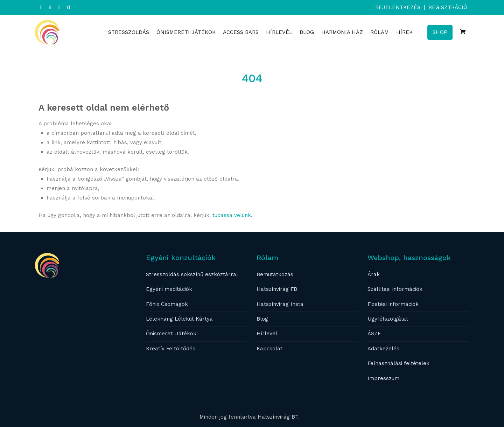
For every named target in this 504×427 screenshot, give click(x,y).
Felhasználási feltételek (398, 363)
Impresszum (383, 378)
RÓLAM (380, 32)
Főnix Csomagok (167, 304)
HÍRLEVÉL (279, 32)
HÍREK (404, 32)
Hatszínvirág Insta (280, 304)
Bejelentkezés (398, 7)
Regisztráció (448, 7)
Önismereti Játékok (171, 334)
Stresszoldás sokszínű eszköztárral (192, 274)
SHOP (440, 32)
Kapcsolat (269, 349)
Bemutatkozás (275, 274)
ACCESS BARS (241, 32)
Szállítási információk (395, 289)
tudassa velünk (232, 215)
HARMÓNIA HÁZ (342, 32)
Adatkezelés (383, 349)
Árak (374, 274)
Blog (262, 319)
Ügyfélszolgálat (388, 319)
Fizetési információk (393, 304)
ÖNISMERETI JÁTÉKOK (186, 32)
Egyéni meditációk (169, 289)
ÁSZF (374, 334)
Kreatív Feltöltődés (171, 349)
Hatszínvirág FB (277, 289)
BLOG (307, 32)
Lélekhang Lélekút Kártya (179, 319)
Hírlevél (267, 334)
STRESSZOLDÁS (129, 32)
